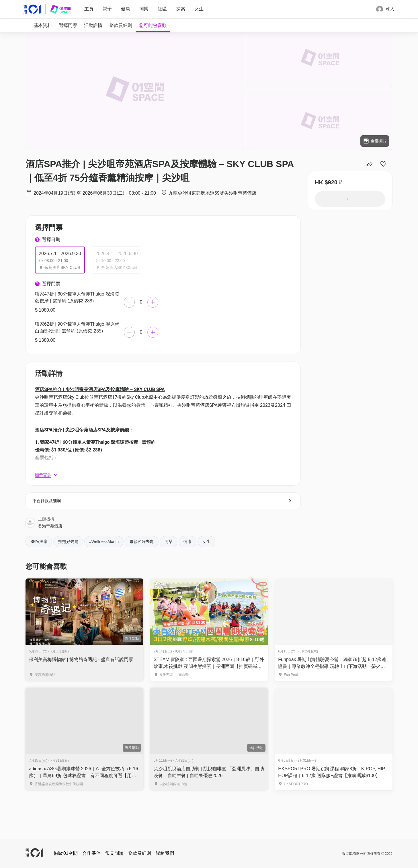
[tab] (43, 26)
